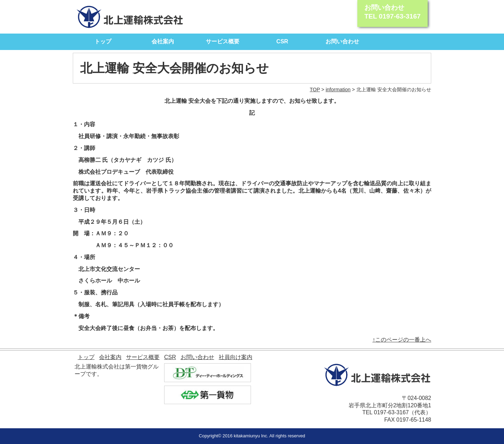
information (338, 89)
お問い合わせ (342, 41)
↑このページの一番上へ (402, 340)
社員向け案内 (236, 357)
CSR (282, 41)
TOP (315, 89)
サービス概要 (223, 41)
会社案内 (163, 41)
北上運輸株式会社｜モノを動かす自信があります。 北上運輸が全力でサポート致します (130, 17)
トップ (103, 41)
